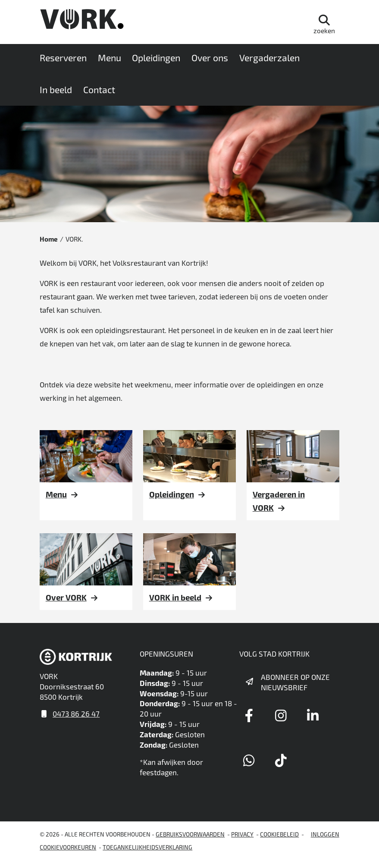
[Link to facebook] (249, 715)
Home (49, 239)
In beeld (56, 90)
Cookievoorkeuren (68, 847)
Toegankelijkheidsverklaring (147, 847)
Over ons (210, 58)
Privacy (242, 834)
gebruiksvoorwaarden (190, 834)
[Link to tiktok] (281, 760)
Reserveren (63, 58)
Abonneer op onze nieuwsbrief (295, 682)
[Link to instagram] (281, 715)
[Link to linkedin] (313, 715)
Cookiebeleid (279, 834)
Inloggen (325, 834)
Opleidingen (156, 58)
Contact (99, 90)
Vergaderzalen (269, 58)
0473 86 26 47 (76, 714)
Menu (110, 58)
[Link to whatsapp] (249, 760)
